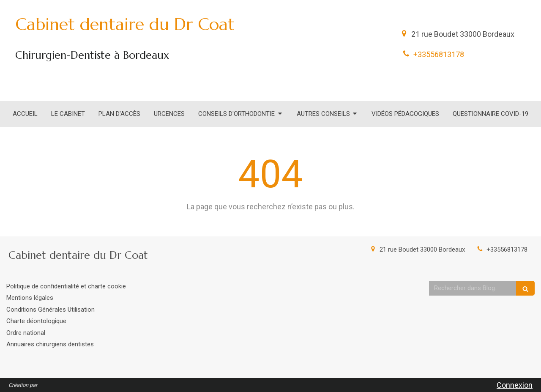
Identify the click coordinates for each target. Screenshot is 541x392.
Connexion (515, 385)
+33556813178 (439, 54)
